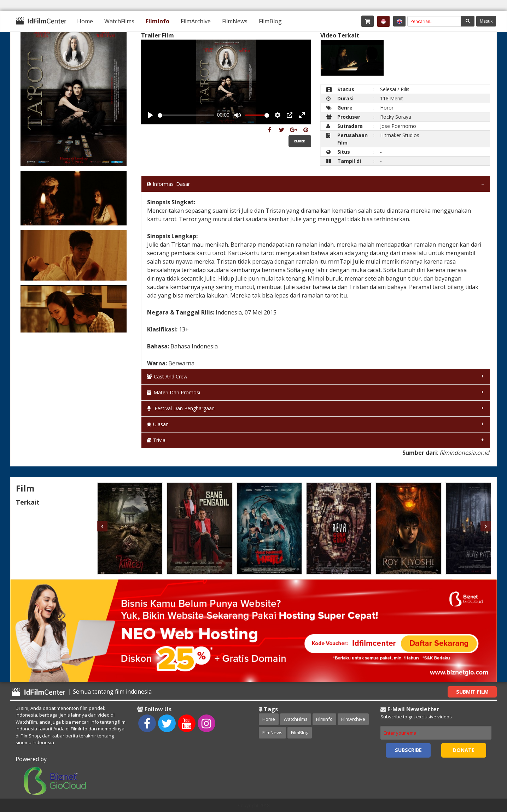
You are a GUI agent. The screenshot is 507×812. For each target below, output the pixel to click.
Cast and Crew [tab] (167, 376)
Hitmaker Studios (400, 135)
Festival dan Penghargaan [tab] (181, 408)
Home (85, 21)
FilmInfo (158, 21)
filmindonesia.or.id (464, 453)
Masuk (486, 21)
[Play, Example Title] (150, 115)
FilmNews (235, 21)
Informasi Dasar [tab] (168, 184)
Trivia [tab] (156, 440)
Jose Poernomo (398, 126)
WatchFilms (119, 21)
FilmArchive (196, 21)
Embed (300, 141)
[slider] (186, 115)
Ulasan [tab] (158, 424)
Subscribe (408, 750)
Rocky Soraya (396, 117)
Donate (464, 750)
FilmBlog (270, 21)
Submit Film (472, 692)
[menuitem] (85, 21)
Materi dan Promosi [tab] (173, 392)
